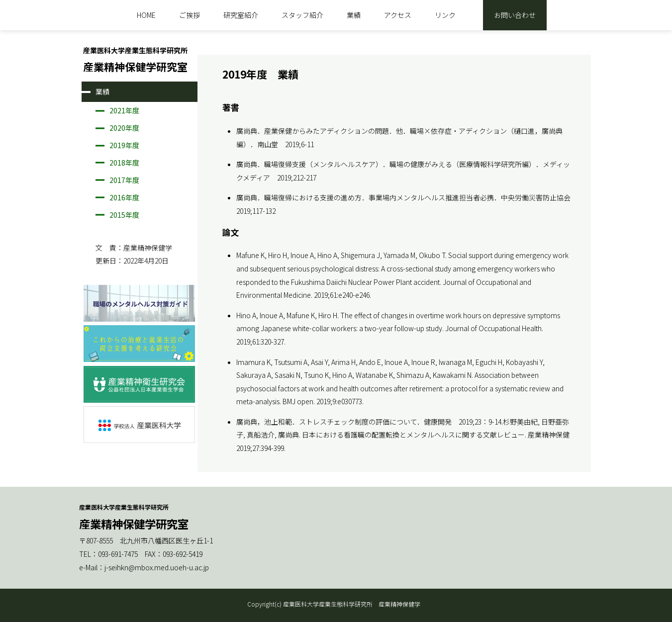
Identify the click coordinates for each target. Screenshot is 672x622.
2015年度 (124, 215)
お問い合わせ (515, 15)
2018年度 (124, 163)
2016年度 (124, 197)
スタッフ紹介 (302, 15)
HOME (146, 15)
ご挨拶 (190, 15)
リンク (445, 15)
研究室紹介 (241, 15)
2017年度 (124, 180)
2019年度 (124, 145)
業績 (354, 15)
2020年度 (124, 128)
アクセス (398, 15)
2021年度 (124, 110)
